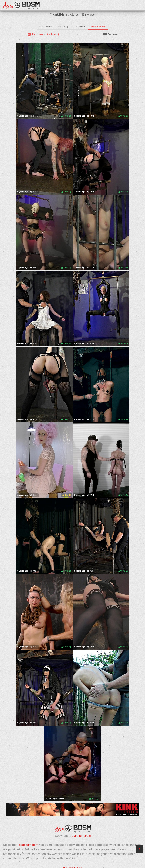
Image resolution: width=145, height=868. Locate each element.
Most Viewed (80, 26)
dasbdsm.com (81, 836)
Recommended (98, 26)
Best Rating (63, 26)
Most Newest (46, 26)
